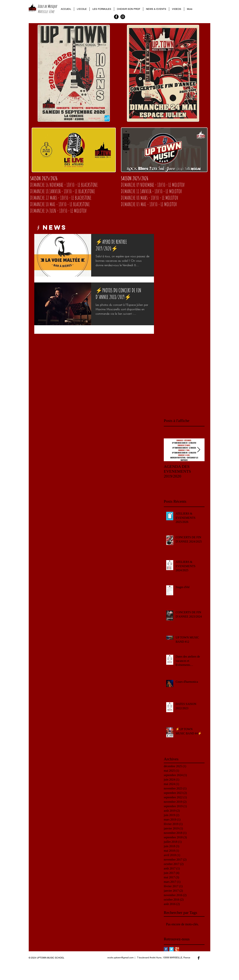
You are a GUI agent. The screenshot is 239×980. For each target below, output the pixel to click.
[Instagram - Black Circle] (123, 17)
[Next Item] (199, 450)
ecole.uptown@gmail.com (121, 958)
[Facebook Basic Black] (199, 958)
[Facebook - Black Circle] (116, 17)
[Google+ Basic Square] (177, 949)
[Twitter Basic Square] (171, 949)
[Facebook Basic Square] (166, 949)
